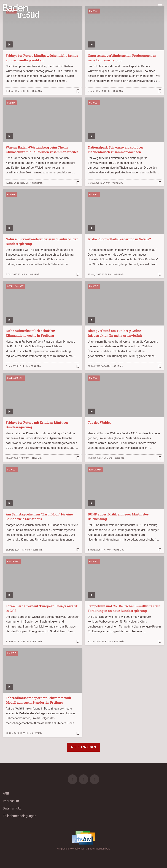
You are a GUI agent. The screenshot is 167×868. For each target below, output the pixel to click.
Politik (11, 103)
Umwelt (94, 103)
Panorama (95, 470)
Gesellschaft (15, 286)
